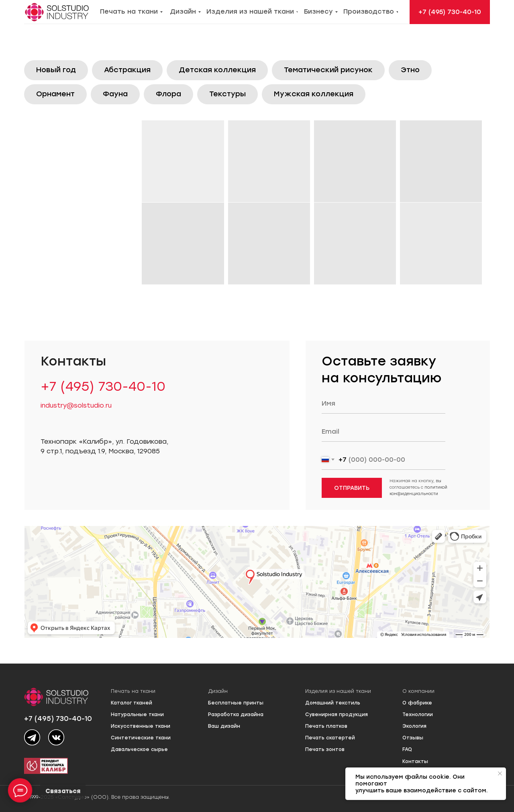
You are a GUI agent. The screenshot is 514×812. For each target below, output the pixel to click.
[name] (383, 404)
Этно (410, 70)
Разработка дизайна (236, 715)
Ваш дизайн (224, 726)
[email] (383, 432)
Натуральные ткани (137, 715)
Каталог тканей (132, 703)
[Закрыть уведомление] (500, 773)
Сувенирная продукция (337, 715)
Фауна (115, 94)
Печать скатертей (330, 738)
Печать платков (326, 726)
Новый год (56, 70)
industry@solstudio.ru (76, 405)
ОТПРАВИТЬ (352, 488)
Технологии (418, 715)
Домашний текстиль (333, 703)
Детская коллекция (217, 70)
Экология (414, 726)
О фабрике (417, 703)
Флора (168, 94)
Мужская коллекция (314, 94)
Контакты (415, 761)
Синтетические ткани (141, 738)
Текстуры (227, 94)
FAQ (407, 749)
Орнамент (55, 94)
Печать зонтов (325, 749)
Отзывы (413, 738)
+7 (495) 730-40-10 (103, 386)
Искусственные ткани (141, 726)
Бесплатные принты (236, 703)
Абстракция (127, 70)
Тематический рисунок (328, 70)
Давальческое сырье (139, 749)
